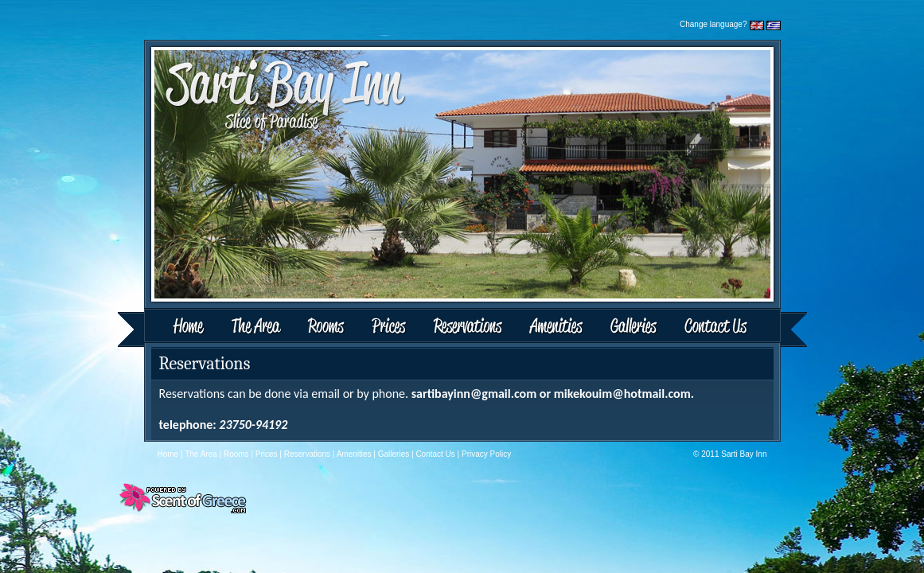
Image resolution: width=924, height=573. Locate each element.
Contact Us (739, 327)
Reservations (467, 327)
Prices (389, 327)
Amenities (556, 327)
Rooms (327, 327)
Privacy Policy (486, 454)
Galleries (634, 327)
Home (169, 327)
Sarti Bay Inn (744, 454)
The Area (258, 327)
